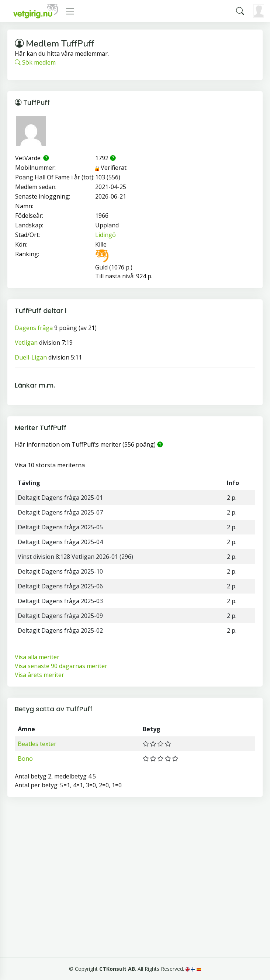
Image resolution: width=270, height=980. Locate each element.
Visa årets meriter (39, 675)
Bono (25, 759)
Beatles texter (37, 744)
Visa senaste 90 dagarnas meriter (61, 666)
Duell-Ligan (31, 357)
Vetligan (26, 343)
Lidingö (105, 235)
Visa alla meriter (37, 657)
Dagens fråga (34, 328)
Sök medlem (35, 62)
